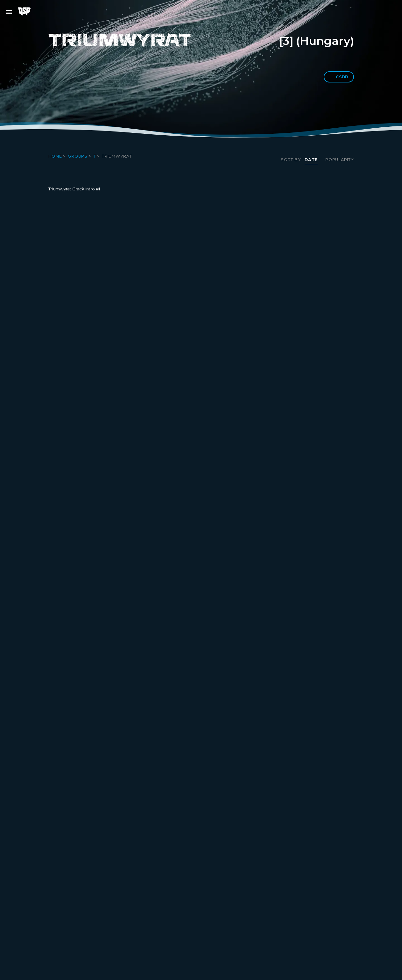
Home (56, 156)
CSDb (339, 77)
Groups (78, 156)
